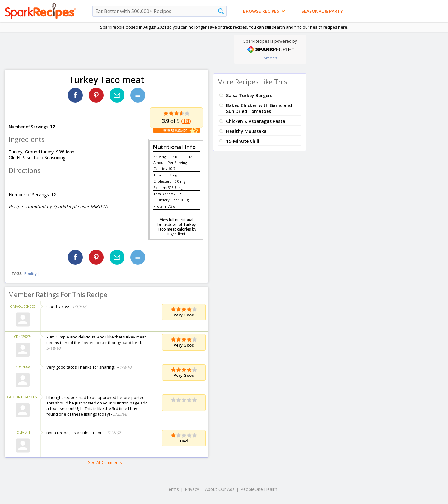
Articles (270, 58)
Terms (172, 489)
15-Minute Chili (243, 141)
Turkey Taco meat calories (176, 227)
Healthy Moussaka (246, 131)
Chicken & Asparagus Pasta (256, 121)
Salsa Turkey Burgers (249, 95)
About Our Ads (220, 489)
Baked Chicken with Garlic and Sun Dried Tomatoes (259, 108)
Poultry (30, 274)
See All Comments (105, 462)
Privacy (192, 489)
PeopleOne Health (259, 489)
